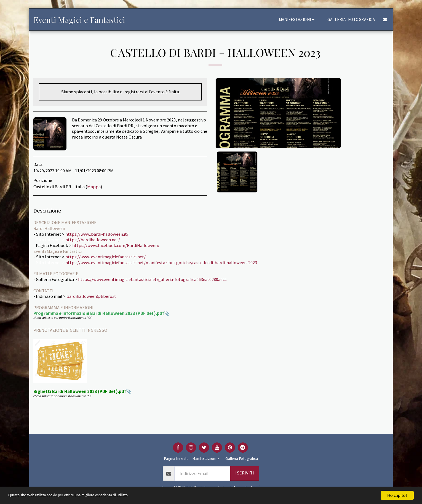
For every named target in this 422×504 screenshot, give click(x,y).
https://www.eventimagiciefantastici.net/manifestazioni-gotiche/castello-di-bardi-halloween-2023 (161, 263)
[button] (298, 19)
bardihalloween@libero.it (91, 296)
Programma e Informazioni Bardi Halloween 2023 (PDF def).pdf (99, 313)
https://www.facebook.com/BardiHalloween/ (116, 246)
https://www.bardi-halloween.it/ (97, 234)
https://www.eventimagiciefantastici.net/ (106, 257)
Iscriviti (245, 473)
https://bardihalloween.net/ (93, 240)
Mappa (94, 187)
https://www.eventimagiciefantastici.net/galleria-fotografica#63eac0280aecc (152, 279)
